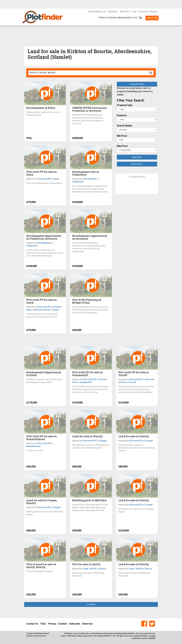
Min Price (122, 136)
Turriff (132, 382)
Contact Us (32, 624)
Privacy (52, 624)
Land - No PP (90, 569)
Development (44, 243)
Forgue (103, 441)
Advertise (87, 624)
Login (134, 12)
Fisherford (78, 182)
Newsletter (113, 12)
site (154, 633)
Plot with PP (44, 179)
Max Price (122, 146)
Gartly (103, 569)
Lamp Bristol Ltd (39, 636)
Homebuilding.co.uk (97, 12)
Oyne (56, 179)
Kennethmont (33, 446)
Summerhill (86, 382)
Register (154, 12)
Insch (56, 310)
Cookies (63, 624)
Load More (91, 604)
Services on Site (42, 310)
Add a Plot (125, 12)
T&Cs (43, 624)
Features (122, 115)
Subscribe (143, 12)
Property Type (125, 105)
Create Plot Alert (137, 84)
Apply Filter (137, 157)
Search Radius (125, 126)
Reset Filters (137, 164)
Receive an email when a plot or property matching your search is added (135, 91)
